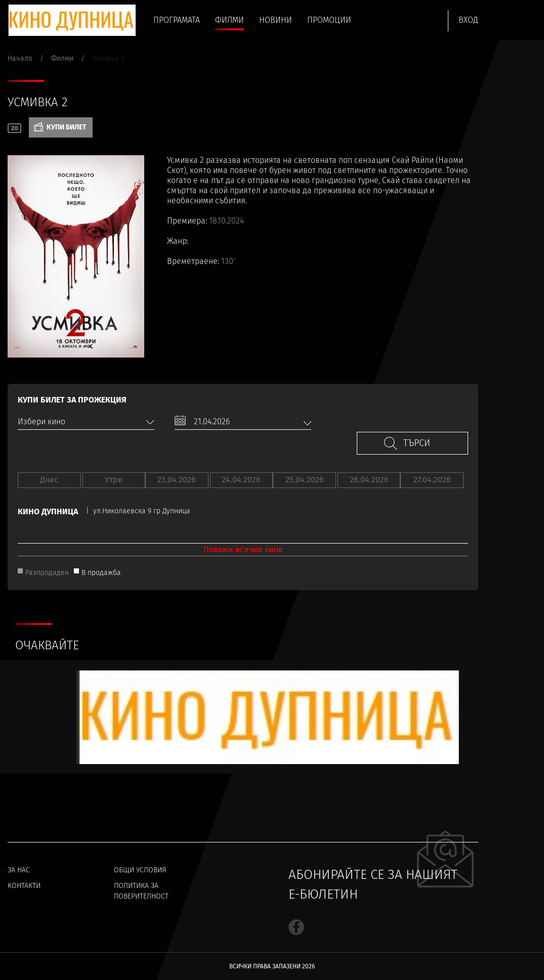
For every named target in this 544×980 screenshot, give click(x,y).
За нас (19, 870)
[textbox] (86, 422)
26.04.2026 (369, 480)
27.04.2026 (432, 480)
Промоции (329, 20)
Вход (468, 20)
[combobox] (86, 422)
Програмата (177, 20)
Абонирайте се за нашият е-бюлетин (373, 884)
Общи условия (140, 870)
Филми (229, 20)
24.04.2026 (241, 480)
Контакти (24, 886)
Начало (20, 58)
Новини (276, 20)
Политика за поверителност (141, 891)
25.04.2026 (305, 480)
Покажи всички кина (243, 549)
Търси (417, 443)
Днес (49, 480)
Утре (114, 480)
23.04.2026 (177, 480)
